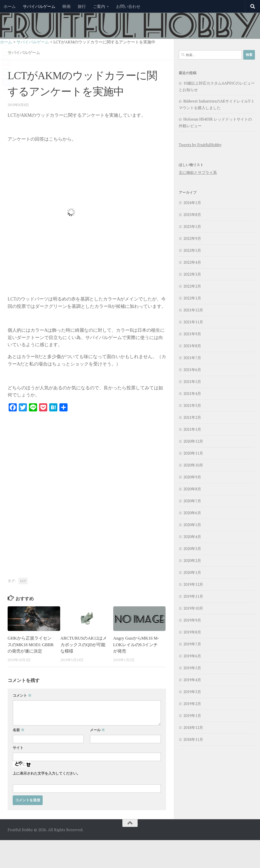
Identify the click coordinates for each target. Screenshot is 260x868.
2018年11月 (193, 739)
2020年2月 (192, 560)
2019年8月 (192, 632)
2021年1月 (192, 429)
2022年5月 (192, 250)
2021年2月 (192, 417)
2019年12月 (193, 584)
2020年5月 (192, 525)
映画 (67, 6)
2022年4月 (192, 262)
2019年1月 (192, 715)
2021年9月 (192, 334)
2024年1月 (192, 203)
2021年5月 (192, 381)
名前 (19, 730)
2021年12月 (193, 310)
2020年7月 (192, 501)
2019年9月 (192, 620)
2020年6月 (192, 513)
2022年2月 (192, 286)
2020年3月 (192, 548)
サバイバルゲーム (39, 6)
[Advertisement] (50, 456)
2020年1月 (192, 572)
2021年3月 (192, 405)
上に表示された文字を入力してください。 (46, 773)
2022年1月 (192, 298)
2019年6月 (192, 656)
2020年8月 (192, 489)
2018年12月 (193, 727)
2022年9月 (192, 238)
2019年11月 (193, 596)
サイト (18, 748)
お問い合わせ (128, 6)
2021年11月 (193, 322)
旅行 (82, 6)
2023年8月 (192, 214)
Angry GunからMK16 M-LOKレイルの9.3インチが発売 (136, 645)
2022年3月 (192, 274)
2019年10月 (193, 608)
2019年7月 (192, 644)
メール (97, 730)
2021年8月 (192, 346)
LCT (23, 581)
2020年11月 (193, 453)
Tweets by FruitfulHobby (200, 145)
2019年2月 (192, 704)
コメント (22, 696)
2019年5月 (192, 668)
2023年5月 (192, 226)
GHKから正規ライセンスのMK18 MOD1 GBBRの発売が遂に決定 (31, 645)
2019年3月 (192, 692)
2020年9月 (192, 477)
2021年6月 (192, 370)
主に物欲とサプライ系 (198, 172)
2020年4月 (192, 537)
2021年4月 (192, 393)
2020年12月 (193, 441)
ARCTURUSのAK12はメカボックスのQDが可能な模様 (84, 645)
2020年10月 (193, 465)
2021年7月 (192, 358)
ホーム (10, 6)
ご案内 (99, 6)
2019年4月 (192, 680)
